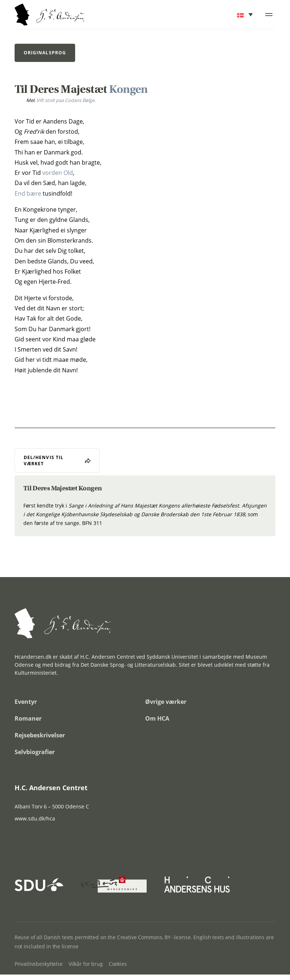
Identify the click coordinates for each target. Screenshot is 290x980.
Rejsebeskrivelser (40, 735)
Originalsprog (45, 53)
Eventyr (26, 702)
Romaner (28, 718)
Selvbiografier (35, 752)
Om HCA (157, 718)
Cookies (118, 964)
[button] (246, 15)
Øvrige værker (166, 702)
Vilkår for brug (86, 964)
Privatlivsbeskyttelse (39, 964)
